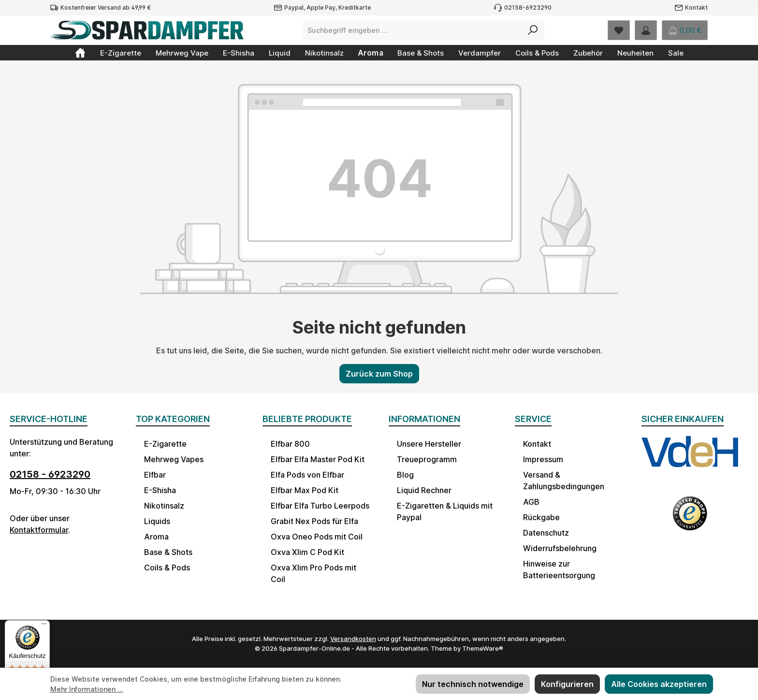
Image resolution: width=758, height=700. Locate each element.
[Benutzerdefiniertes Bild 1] (690, 461)
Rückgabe (541, 517)
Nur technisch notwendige (473, 684)
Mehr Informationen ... (87, 689)
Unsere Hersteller (429, 444)
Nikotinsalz (164, 506)
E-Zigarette (165, 444)
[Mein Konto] (646, 30)
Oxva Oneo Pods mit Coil (317, 537)
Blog (405, 475)
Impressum (543, 459)
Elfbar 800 (290, 444)
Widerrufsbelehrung (560, 548)
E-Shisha (160, 490)
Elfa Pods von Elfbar (307, 475)
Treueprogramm (427, 459)
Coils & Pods (167, 568)
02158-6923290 (528, 7)
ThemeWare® (483, 648)
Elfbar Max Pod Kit (305, 490)
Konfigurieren (567, 684)
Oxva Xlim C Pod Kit (307, 552)
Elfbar (155, 475)
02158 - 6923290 (50, 474)
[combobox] (412, 30)
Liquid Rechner (424, 490)
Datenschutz (546, 533)
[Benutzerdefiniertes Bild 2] (690, 520)
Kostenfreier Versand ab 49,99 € (106, 7)
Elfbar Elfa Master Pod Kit (318, 459)
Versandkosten (353, 639)
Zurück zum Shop (379, 374)
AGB (531, 502)
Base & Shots (168, 552)
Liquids (157, 521)
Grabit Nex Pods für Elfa (314, 521)
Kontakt (696, 7)
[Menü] (44, 626)
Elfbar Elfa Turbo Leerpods (320, 506)
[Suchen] (533, 30)
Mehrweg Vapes (174, 459)
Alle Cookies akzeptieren (659, 684)
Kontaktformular (39, 530)
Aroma (156, 537)
